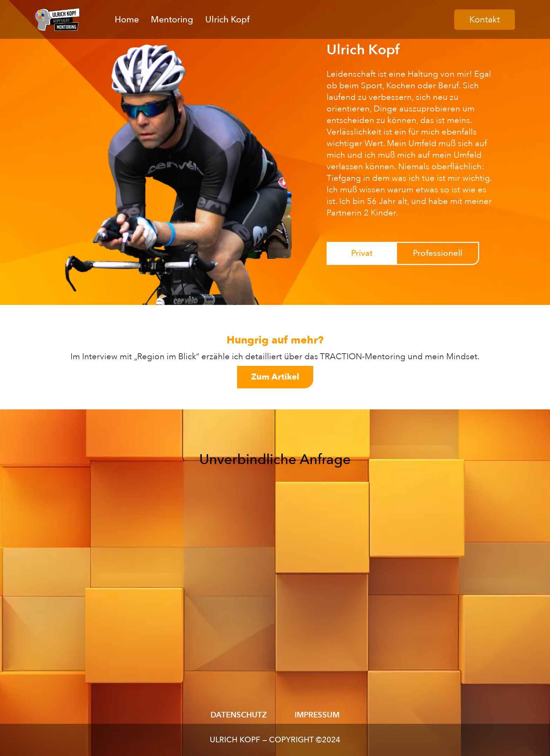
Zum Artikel (275, 377)
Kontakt (485, 20)
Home (127, 20)
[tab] (362, 253)
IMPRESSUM (317, 715)
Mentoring (172, 20)
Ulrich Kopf (227, 20)
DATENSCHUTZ (239, 715)
